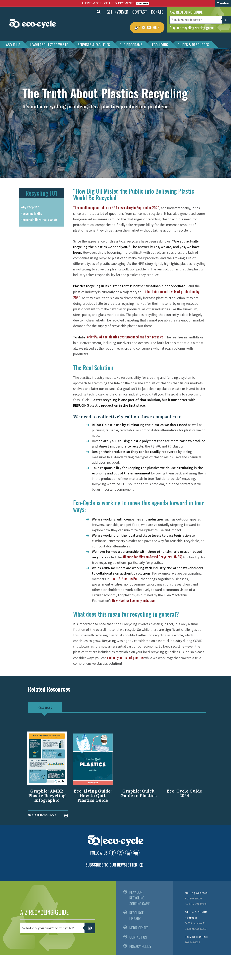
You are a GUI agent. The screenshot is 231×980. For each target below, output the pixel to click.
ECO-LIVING (160, 44)
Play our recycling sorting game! (192, 28)
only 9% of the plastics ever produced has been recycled (125, 337)
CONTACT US (138, 937)
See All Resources (42, 815)
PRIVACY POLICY (140, 946)
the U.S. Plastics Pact (125, 579)
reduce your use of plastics (125, 658)
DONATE (157, 12)
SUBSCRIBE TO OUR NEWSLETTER (111, 865)
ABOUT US (13, 44)
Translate (223, 3)
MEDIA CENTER (139, 928)
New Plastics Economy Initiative (133, 600)
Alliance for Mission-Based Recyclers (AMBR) (152, 557)
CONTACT (140, 12)
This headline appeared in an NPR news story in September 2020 (116, 208)
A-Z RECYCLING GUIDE (44, 912)
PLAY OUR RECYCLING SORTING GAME (140, 898)
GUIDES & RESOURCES (193, 44)
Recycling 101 (41, 193)
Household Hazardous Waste (39, 220)
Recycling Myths (31, 213)
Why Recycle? (30, 207)
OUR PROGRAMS (131, 44)
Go (227, 20)
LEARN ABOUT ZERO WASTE (49, 44)
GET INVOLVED (117, 12)
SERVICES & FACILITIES (94, 44)
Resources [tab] (45, 707)
